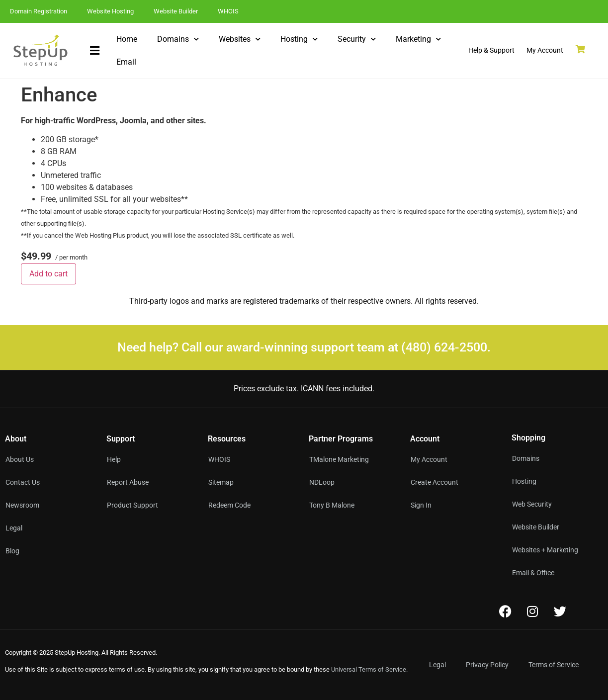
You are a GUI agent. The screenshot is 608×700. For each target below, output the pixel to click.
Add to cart (48, 274)
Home (127, 39)
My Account (429, 459)
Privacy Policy (487, 665)
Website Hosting (110, 11)
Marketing (418, 39)
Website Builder (176, 11)
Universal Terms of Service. (369, 669)
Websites (240, 39)
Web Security (532, 504)
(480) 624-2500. (446, 347)
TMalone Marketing (339, 459)
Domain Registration (39, 11)
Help (114, 459)
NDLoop (322, 482)
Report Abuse (128, 482)
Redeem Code (229, 505)
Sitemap (221, 482)
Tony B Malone (332, 505)
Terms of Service (554, 665)
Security (357, 39)
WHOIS (228, 11)
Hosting (299, 39)
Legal (437, 665)
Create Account (434, 482)
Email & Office (533, 573)
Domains (178, 39)
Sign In (421, 505)
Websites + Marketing (545, 550)
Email (126, 62)
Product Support (132, 505)
